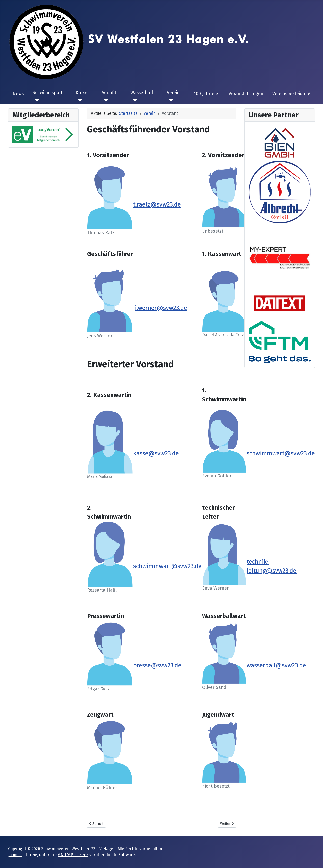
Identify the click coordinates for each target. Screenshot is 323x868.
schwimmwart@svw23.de (167, 566)
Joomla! (15, 855)
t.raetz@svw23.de (157, 204)
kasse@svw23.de (156, 453)
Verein (173, 93)
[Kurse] (79, 100)
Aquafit (109, 93)
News (18, 94)
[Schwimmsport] (36, 100)
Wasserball (142, 93)
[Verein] (170, 100)
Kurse (82, 93)
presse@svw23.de (157, 665)
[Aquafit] (105, 100)
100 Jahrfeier (207, 94)
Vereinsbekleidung (291, 94)
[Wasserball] (134, 100)
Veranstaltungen (246, 94)
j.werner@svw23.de (161, 308)
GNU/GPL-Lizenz (73, 855)
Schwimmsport (48, 93)
